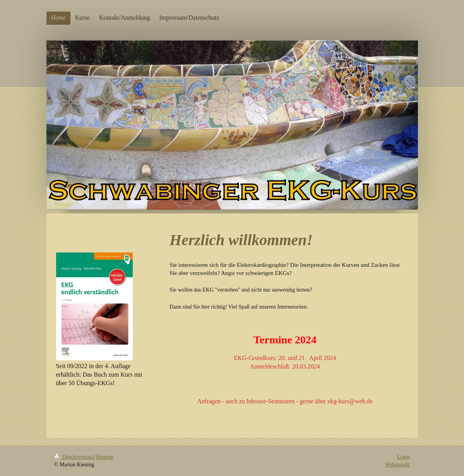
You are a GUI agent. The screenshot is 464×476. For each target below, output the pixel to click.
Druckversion (74, 457)
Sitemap (104, 457)
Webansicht (398, 465)
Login (403, 457)
